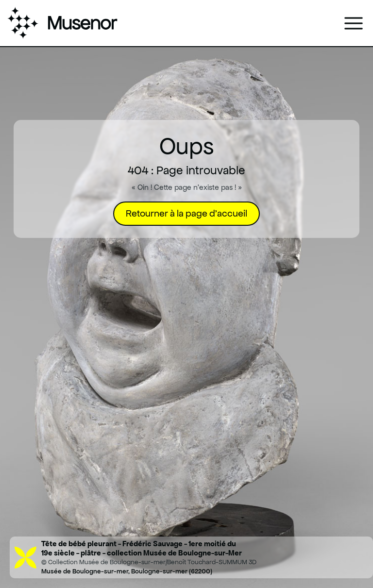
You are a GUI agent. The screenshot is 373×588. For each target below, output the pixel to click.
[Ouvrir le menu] (354, 23)
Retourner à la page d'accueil (186, 213)
